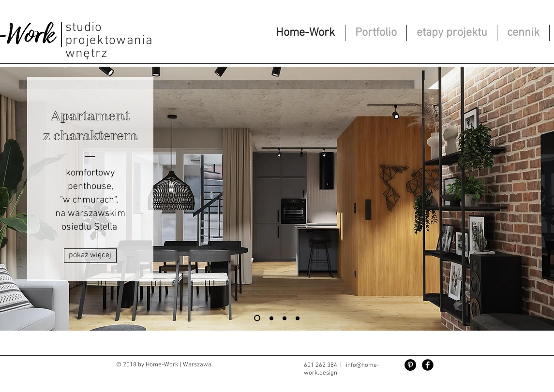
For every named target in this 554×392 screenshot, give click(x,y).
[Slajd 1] (271, 318)
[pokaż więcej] (90, 256)
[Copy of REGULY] (284, 318)
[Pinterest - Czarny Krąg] (410, 365)
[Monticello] (298, 318)
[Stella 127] (257, 318)
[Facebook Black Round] (428, 365)
